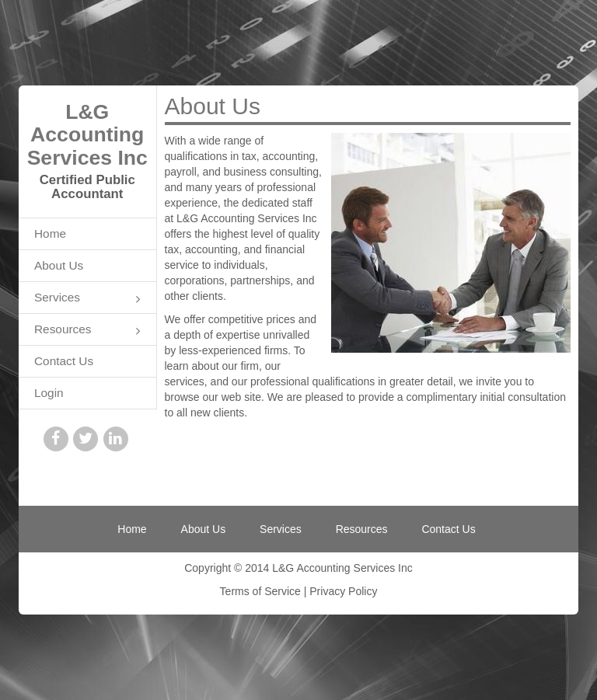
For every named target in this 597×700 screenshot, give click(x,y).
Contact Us (64, 361)
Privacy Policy (343, 591)
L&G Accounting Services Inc (87, 135)
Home (50, 233)
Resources (87, 331)
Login (49, 393)
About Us (59, 265)
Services (87, 299)
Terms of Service (260, 591)
